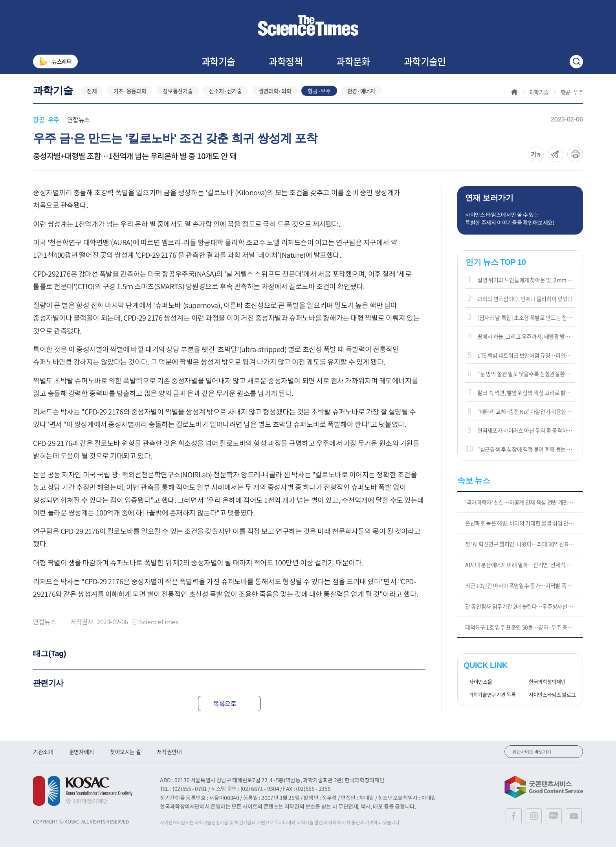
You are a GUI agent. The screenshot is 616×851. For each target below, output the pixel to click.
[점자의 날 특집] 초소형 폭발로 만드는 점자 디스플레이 (526, 322)
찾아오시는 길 (126, 756)
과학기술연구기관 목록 (489, 699)
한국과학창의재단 (544, 686)
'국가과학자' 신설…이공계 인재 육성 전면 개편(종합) (523, 506)
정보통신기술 (178, 95)
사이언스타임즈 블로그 (549, 699)
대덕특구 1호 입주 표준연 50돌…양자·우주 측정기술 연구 (524, 631)
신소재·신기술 (225, 95)
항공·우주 (319, 95)
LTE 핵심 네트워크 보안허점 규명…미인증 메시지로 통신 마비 (526, 359)
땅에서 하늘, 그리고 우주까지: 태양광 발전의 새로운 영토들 (526, 341)
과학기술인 (425, 61)
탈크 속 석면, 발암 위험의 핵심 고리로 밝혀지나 (526, 397)
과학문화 (353, 61)
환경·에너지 (361, 95)
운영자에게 (82, 756)
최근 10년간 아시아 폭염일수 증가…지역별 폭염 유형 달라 (524, 590)
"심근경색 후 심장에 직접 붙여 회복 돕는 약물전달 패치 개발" (526, 453)
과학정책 (286, 61)
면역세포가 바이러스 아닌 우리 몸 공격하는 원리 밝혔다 (526, 435)
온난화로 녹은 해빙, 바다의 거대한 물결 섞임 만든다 (522, 527)
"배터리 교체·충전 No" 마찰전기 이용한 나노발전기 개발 (526, 416)
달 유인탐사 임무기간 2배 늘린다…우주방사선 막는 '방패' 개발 (524, 611)
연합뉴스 (79, 124)
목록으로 (229, 708)
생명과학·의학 (275, 95)
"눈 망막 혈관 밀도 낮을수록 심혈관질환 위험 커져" (526, 378)
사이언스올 (478, 686)
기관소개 (43, 756)
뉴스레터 (55, 61)
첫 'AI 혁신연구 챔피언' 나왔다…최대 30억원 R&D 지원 (524, 548)
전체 (92, 95)
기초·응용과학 (130, 95)
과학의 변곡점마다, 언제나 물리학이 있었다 (525, 303)
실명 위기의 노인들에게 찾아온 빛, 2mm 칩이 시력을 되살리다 (526, 284)
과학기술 (218, 61)
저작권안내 (169, 756)
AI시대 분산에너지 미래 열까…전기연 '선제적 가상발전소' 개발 (524, 569)
